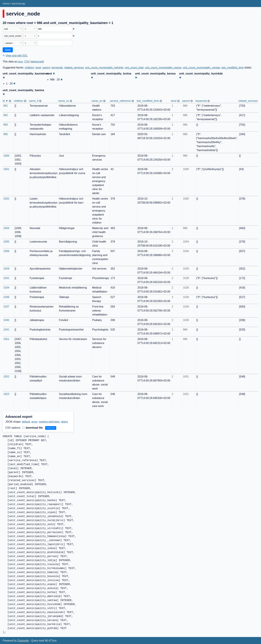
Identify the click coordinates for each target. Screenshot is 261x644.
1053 (6, 394)
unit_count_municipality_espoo (163, 68)
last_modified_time (233, 68)
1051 (6, 339)
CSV (27, 62)
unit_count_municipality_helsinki (104, 68)
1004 (6, 228)
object (64, 422)
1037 (6, 307)
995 (6, 134)
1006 (6, 251)
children (29, 68)
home (6, 4)
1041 (6, 330)
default (26, 422)
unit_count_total (134, 68)
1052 (6, 377)
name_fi (34, 101)
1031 (6, 278)
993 (6, 125)
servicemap (18, 4)
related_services (74, 68)
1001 (6, 169)
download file (33, 428)
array (34, 422)
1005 (6, 242)
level (38, 68)
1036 (6, 297)
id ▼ (5, 101)
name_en (97, 101)
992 (6, 115)
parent (46, 68)
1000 (6, 156)
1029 (6, 269)
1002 (6, 199)
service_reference (120, 101)
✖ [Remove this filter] (74, 29)
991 (6, 106)
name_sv (64, 101)
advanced (37, 62)
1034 (6, 288)
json (20, 62)
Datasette (23, 641)
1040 (6, 320)
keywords (57, 68)
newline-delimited (49, 422)
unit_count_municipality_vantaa (201, 68)
